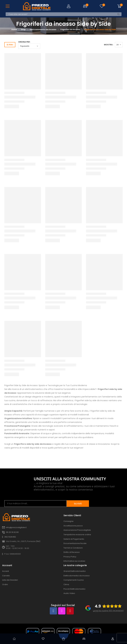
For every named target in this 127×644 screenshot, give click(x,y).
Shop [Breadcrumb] (23, 29)
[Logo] (37, 6)
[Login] (69, 6)
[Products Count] (119, 45)
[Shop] (63, 639)
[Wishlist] (102, 6)
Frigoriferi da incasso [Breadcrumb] (70, 29)
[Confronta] (84, 639)
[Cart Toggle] (119, 6)
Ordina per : (24, 42)
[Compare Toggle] (85, 6)
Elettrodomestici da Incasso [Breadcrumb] (43, 29)
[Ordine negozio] (29, 46)
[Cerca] (61, 14)
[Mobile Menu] (8, 6)
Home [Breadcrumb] (14, 29)
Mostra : (109, 45)
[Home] (14, 639)
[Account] (113, 639)
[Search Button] (118, 14)
